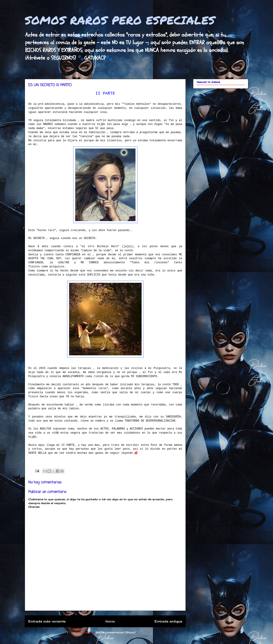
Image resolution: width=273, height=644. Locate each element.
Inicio (110, 621)
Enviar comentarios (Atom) (116, 632)
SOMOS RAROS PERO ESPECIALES (120, 20)
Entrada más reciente (47, 621)
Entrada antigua (168, 621)
